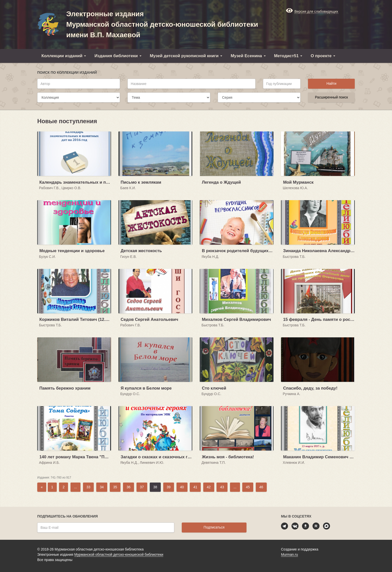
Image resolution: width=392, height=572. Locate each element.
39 (169, 487)
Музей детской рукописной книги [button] (186, 56)
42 (209, 487)
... (75, 487)
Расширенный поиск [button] (331, 97)
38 (155, 487)
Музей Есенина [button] (248, 56)
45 (248, 487)
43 (222, 487)
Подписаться (214, 527)
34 (102, 487)
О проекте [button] (323, 56)
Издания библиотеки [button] (118, 56)
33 (88, 487)
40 (182, 487)
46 (261, 487)
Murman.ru (289, 555)
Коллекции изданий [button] (64, 56)
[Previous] (42, 487)
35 (115, 487)
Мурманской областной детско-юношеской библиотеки (119, 555)
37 (142, 487)
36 (128, 487)
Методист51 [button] (288, 56)
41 (195, 487)
